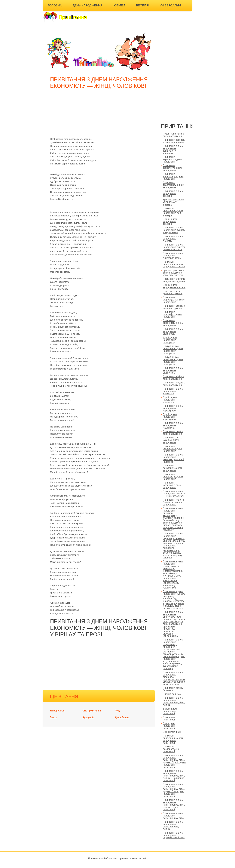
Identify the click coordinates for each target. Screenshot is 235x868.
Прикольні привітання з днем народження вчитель (174, 264)
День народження (88, 5)
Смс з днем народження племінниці (170, 726)
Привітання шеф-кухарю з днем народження (172, 440)
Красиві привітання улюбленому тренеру (173, 202)
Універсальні (170, 5)
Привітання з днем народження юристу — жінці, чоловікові (174, 494)
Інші (51, 13)
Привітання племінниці (169, 718)
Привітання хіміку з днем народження (173, 378)
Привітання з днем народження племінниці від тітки (174, 816)
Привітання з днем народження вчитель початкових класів (174, 247)
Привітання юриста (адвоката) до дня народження (173, 502)
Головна (55, 5)
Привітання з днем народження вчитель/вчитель (173, 256)
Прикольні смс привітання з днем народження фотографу (173, 350)
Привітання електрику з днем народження (172, 468)
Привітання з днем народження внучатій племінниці (174, 835)
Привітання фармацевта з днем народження (174, 300)
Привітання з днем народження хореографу (173, 408)
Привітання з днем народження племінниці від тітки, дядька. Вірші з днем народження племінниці (174, 761)
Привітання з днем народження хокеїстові (173, 391)
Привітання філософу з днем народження (172, 314)
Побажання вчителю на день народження (174, 280)
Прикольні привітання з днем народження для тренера (173, 212)
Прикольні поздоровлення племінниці (171, 749)
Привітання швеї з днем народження (173, 433)
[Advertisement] (100, 115)
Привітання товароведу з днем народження (173, 176)
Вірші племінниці (172, 732)
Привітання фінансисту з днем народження (173, 323)
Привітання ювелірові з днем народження (172, 485)
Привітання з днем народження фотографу (173, 331)
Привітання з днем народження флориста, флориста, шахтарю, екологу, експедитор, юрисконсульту (174, 678)
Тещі (118, 711)
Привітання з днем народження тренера (173, 193)
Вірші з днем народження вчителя (174, 286)
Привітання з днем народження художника (173, 425)
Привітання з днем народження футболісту (173, 370)
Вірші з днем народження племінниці (170, 711)
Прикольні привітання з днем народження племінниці (173, 739)
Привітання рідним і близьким (174, 689)
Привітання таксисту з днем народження (174, 141)
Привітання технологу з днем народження (172, 168)
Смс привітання (92, 711)
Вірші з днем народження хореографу (170, 417)
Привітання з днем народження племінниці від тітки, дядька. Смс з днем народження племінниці (174, 790)
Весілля (142, 5)
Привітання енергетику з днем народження (173, 477)
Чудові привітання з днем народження (174, 135)
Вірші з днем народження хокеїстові (170, 400)
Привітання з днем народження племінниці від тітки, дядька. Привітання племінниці (174, 776)
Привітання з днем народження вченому (173, 239)
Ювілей (119, 5)
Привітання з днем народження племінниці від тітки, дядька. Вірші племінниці (174, 805)
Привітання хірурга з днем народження (174, 384)
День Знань (122, 717)
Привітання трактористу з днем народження (173, 185)
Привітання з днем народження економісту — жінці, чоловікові (174, 458)
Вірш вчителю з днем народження (173, 292)
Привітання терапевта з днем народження (172, 159)
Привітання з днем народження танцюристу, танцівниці (173, 150)
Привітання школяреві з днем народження (173, 449)
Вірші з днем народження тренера (170, 221)
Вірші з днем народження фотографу (170, 340)
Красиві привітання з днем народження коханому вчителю (174, 273)
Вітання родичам (172, 694)
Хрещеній (88, 717)
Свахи (54, 717)
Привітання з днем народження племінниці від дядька (173, 825)
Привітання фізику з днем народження (174, 307)
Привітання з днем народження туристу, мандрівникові (174, 230)
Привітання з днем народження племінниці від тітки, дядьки (174, 701)
